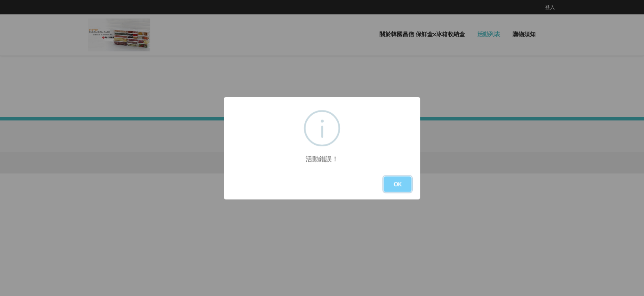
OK (398, 184)
